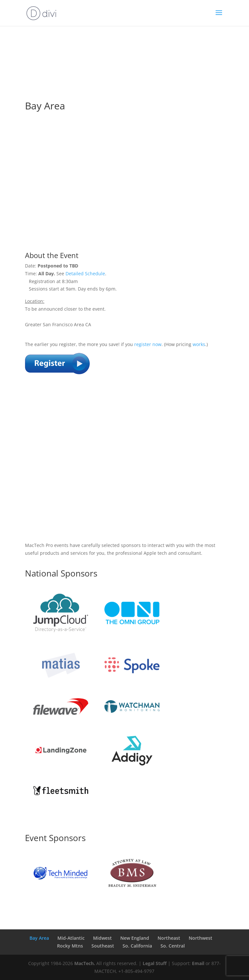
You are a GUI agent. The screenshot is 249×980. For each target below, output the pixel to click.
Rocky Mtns (70, 946)
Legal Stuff (155, 963)
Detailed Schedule (85, 273)
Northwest (201, 938)
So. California (137, 946)
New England (135, 938)
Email (198, 963)
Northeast (169, 938)
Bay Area (39, 938)
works (199, 344)
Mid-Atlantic (71, 938)
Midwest (102, 938)
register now (148, 344)
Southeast (103, 946)
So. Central (173, 946)
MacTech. (85, 963)
